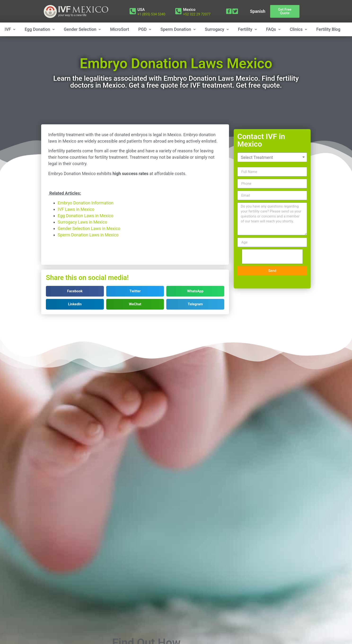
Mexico (189, 10)
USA (141, 10)
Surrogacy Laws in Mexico (82, 236)
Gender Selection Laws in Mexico (89, 243)
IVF (10, 29)
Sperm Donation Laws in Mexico (88, 249)
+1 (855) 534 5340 (151, 14)
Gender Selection (82, 29)
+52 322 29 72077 (197, 14)
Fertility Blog (328, 29)
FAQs (273, 29)
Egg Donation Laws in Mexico (86, 230)
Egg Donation (40, 29)
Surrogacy (217, 29)
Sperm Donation (178, 29)
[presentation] (272, 262)
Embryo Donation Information (86, 217)
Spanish (258, 11)
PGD (145, 29)
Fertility (247, 29)
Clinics (298, 29)
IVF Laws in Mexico (76, 224)
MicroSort (120, 29)
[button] (285, 11)
